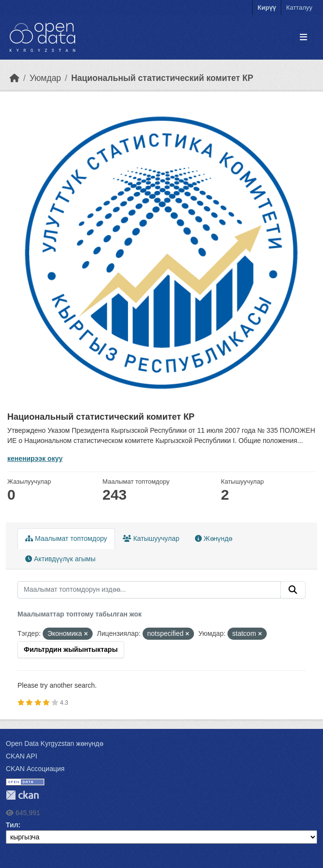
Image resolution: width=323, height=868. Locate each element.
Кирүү (267, 8)
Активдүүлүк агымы (60, 559)
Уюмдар (45, 78)
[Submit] (293, 590)
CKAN (22, 795)
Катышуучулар (151, 538)
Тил (12, 825)
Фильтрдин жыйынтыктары (71, 649)
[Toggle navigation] (303, 38)
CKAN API (22, 756)
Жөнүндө (214, 538)
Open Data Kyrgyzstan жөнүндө (55, 743)
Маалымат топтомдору (66, 538)
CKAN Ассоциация (35, 769)
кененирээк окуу (35, 458)
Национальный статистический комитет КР (162, 78)
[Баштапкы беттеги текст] (15, 78)
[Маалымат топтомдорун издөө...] (149, 590)
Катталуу (299, 8)
